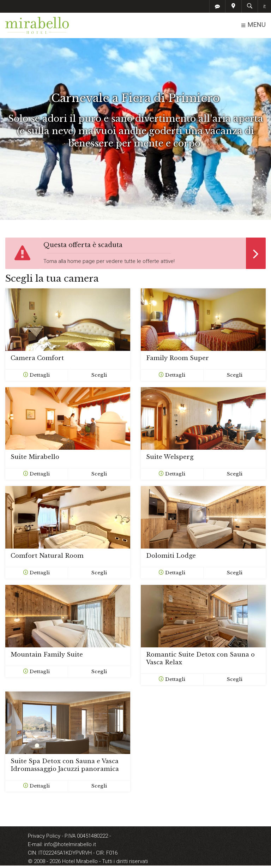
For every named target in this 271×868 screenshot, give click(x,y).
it (264, 6)
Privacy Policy (45, 836)
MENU (253, 25)
